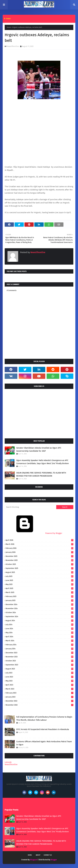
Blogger (54, 860)
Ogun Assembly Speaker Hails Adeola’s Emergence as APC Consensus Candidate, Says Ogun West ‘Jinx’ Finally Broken (43, 462)
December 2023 (39, 653)
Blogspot (34, 860)
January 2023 (39, 697)
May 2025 (39, 584)
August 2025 (39, 572)
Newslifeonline (13, 46)
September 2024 (39, 616)
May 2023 (39, 681)
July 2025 (39, 576)
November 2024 (39, 608)
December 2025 (39, 556)
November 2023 (39, 657)
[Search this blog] (30, 507)
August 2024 (39, 620)
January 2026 (39, 552)
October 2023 (39, 661)
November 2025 (39, 560)
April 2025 (39, 588)
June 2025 (39, 580)
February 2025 (39, 596)
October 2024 (39, 612)
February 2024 (39, 645)
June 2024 (39, 629)
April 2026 (39, 540)
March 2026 (39, 544)
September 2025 (39, 568)
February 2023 (39, 693)
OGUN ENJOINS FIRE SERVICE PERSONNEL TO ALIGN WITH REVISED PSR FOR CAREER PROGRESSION (41, 474)
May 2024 (39, 633)
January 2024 (39, 649)
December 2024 (39, 604)
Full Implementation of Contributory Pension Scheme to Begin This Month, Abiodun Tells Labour (44, 718)
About (38, 855)
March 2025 (39, 592)
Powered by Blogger (33, 533)
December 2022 (39, 701)
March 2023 (39, 689)
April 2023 (39, 685)
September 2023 (39, 665)
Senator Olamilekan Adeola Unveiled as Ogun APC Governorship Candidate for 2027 (39, 449)
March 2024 (39, 641)
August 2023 (39, 669)
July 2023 (39, 673)
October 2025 (39, 564)
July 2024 (39, 625)
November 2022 (39, 705)
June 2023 (39, 677)
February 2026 (39, 548)
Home (9, 27)
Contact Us (48, 855)
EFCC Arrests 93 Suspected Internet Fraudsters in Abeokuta (43, 729)
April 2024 (39, 637)
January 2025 (39, 600)
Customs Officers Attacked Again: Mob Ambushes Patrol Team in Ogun (44, 743)
